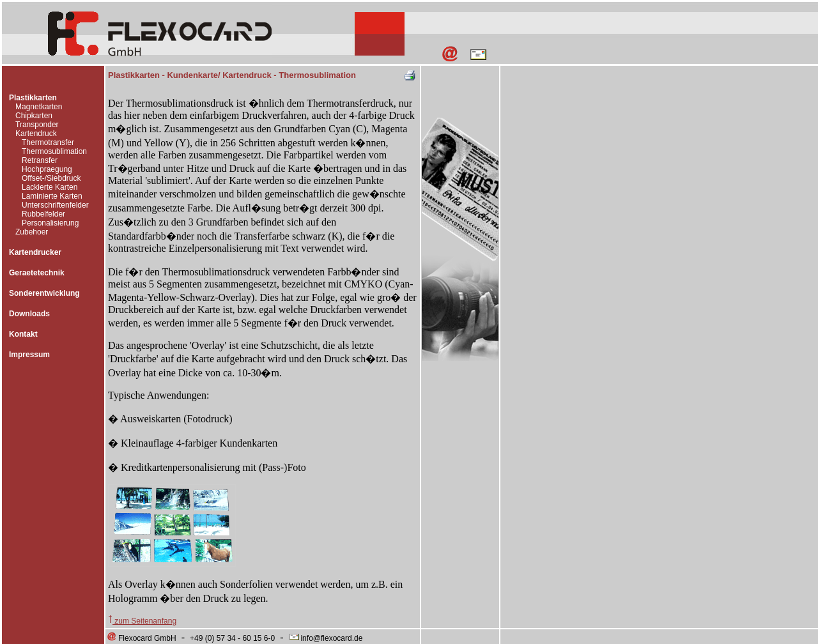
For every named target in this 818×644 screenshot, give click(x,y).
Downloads (29, 314)
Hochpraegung (47, 169)
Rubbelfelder (43, 214)
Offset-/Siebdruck (51, 178)
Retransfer (40, 160)
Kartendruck (36, 134)
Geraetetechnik (37, 273)
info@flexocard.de (325, 638)
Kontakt (23, 334)
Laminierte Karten (52, 196)
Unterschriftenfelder (55, 205)
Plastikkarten (33, 98)
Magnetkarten (39, 107)
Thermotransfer (48, 142)
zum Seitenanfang (142, 621)
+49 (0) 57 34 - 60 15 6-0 (232, 638)
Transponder (37, 125)
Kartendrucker (35, 252)
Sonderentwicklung (44, 293)
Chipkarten (34, 116)
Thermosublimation (54, 151)
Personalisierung (50, 223)
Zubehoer (32, 232)
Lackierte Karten (50, 187)
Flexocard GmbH (141, 638)
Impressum (29, 355)
